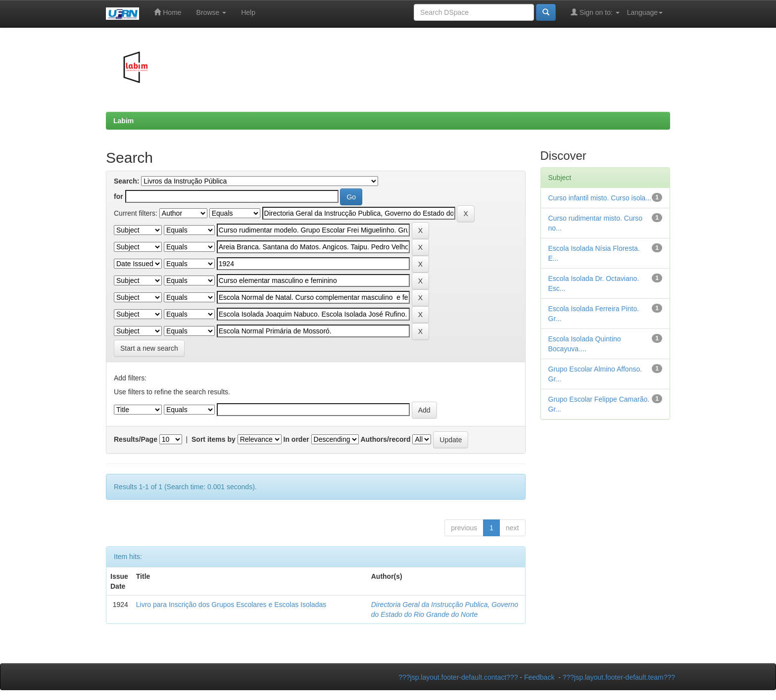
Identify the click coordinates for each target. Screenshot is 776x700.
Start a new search (149, 348)
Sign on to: (595, 12)
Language (645, 12)
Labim (123, 121)
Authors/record (385, 439)
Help (248, 12)
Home (168, 12)
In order (296, 439)
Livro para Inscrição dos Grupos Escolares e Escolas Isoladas (231, 605)
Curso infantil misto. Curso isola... (600, 198)
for (119, 196)
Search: (126, 181)
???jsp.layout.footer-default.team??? (619, 677)
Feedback (539, 677)
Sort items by (214, 439)
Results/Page (136, 439)
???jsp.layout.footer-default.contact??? (458, 677)
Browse (212, 12)
